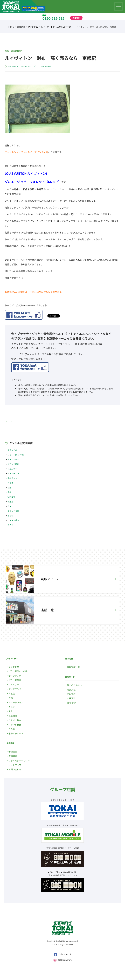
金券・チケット (16, 733)
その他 (10, 525)
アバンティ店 (46, 66)
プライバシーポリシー (19, 761)
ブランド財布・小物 (18, 671)
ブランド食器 (13, 511)
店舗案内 (13, 756)
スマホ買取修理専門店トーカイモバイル (62, 825)
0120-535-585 (53, 18)
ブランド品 (33, 27)
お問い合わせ (15, 769)
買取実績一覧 (73, 667)
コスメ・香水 (13, 520)
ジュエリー (12, 469)
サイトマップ (15, 765)
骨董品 (10, 501)
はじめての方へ (74, 685)
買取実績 (21, 27)
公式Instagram (63, 960)
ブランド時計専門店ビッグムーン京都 (63, 848)
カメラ (10, 506)
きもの (10, 515)
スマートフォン (16, 702)
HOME (11, 27)
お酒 (9, 487)
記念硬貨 (11, 497)
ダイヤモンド (13, 473)
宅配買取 (71, 694)
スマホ (10, 483)
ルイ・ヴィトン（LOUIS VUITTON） (57, 27)
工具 (9, 492)
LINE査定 (71, 703)
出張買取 (71, 698)
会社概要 (13, 752)
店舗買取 (71, 690)
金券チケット (13, 478)
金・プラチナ (13, 459)
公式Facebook (63, 954)
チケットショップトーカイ (62, 800)
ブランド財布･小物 (16, 455)
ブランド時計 (13, 464)
